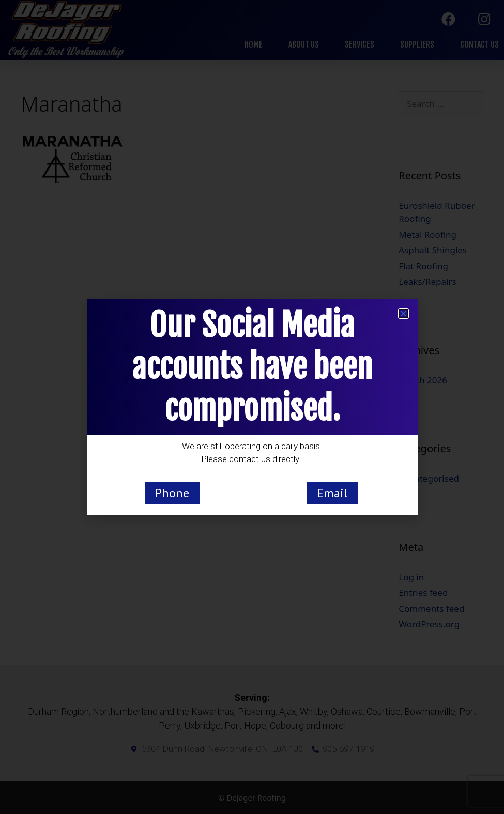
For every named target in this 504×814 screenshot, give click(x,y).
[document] (252, 407)
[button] (403, 313)
